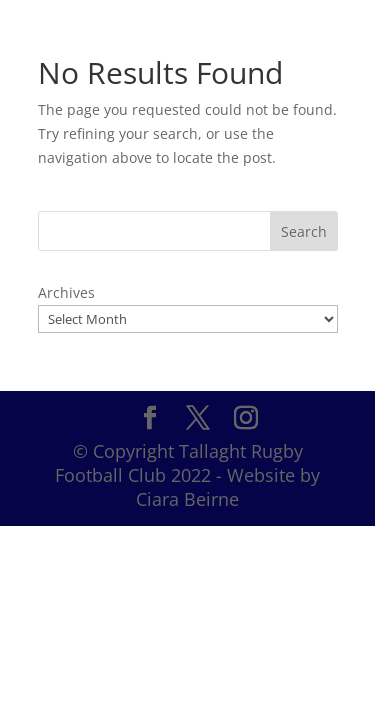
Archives (66, 292)
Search (304, 231)
